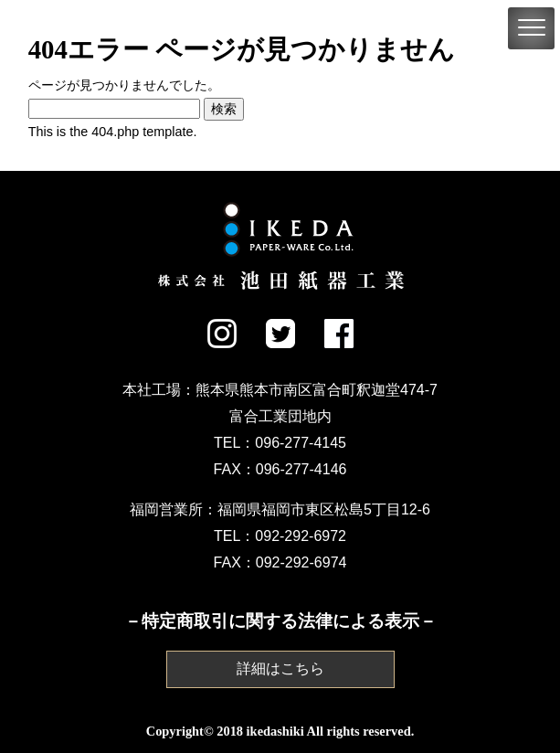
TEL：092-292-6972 (280, 536)
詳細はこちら (280, 668)
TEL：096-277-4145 (280, 443)
